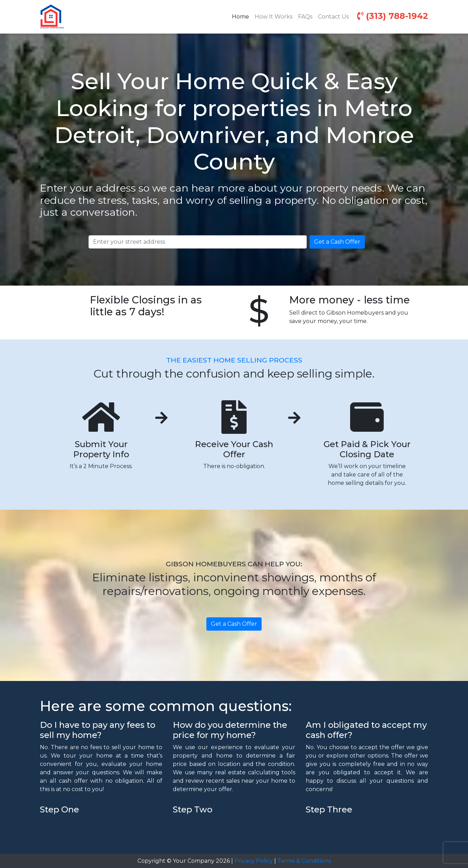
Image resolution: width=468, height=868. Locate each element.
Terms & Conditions (304, 861)
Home (242, 16)
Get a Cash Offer (337, 242)
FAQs (305, 17)
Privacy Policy (254, 861)
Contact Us (333, 17)
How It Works (274, 17)
